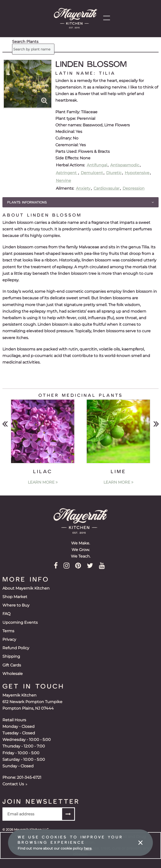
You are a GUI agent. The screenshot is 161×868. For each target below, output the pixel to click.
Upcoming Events (20, 622)
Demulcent (92, 173)
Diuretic (114, 173)
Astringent (67, 173)
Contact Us (15, 784)
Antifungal (97, 165)
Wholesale (13, 674)
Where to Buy (16, 605)
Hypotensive (137, 173)
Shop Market (15, 597)
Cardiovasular (106, 188)
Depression (134, 188)
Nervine (63, 181)
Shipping (11, 656)
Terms (8, 631)
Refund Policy (16, 648)
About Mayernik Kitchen (26, 588)
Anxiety (83, 188)
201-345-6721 (29, 777)
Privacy (9, 639)
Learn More (43, 482)
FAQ (6, 614)
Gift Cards (12, 665)
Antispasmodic (125, 165)
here (88, 848)
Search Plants (16, 44)
